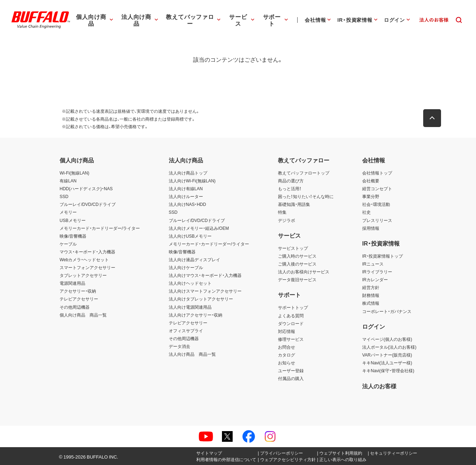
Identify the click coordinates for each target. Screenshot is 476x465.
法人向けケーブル (186, 267)
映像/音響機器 (73, 236)
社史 (366, 212)
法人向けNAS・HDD (188, 204)
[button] (434, 118)
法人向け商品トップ (188, 173)
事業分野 (371, 196)
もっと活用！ (290, 188)
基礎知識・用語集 (294, 204)
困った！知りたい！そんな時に (306, 196)
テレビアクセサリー (79, 299)
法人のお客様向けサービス (304, 272)
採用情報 (371, 228)
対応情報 (287, 331)
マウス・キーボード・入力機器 (87, 252)
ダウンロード (291, 323)
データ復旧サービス (297, 279)
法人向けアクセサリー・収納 (196, 315)
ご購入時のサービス (297, 256)
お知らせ (287, 363)
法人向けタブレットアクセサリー (201, 299)
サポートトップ (293, 307)
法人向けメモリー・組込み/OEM (199, 228)
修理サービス (291, 339)
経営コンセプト (377, 188)
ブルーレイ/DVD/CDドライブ (88, 204)
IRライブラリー (377, 272)
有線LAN (68, 181)
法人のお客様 (379, 386)
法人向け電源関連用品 (190, 307)
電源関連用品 (72, 283)
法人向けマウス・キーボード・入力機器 (205, 275)
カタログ (287, 355)
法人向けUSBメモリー (190, 236)
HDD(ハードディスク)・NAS (86, 188)
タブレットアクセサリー (83, 275)
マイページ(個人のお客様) (387, 339)
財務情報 (371, 295)
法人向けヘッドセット (190, 283)
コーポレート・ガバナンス (387, 311)
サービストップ (293, 248)
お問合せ (287, 347)
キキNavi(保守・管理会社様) (388, 370)
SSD (64, 196)
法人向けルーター (186, 196)
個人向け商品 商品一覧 (83, 315)
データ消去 (179, 346)
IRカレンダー (375, 279)
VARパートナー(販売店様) (387, 355)
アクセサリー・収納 (78, 291)
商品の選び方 (291, 181)
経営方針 (371, 287)
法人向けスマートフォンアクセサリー (205, 291)
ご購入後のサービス (297, 264)
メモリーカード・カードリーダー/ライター (100, 228)
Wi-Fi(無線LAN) (74, 173)
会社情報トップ (377, 173)
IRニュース (373, 264)
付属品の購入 (291, 378)
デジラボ (287, 220)
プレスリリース (377, 220)
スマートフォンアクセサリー (87, 267)
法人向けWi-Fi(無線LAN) (192, 181)
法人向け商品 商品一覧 (192, 354)
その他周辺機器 (75, 307)
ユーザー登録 (291, 370)
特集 (282, 212)
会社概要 (371, 181)
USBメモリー (73, 220)
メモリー (68, 212)
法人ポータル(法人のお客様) (389, 347)
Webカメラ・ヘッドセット (84, 259)
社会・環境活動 (376, 204)
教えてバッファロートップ (304, 173)
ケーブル (68, 244)
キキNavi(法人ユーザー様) (387, 363)
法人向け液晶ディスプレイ (194, 259)
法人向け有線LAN (186, 188)
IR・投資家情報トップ (383, 256)
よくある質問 (291, 315)
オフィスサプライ (186, 330)
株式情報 (371, 303)
